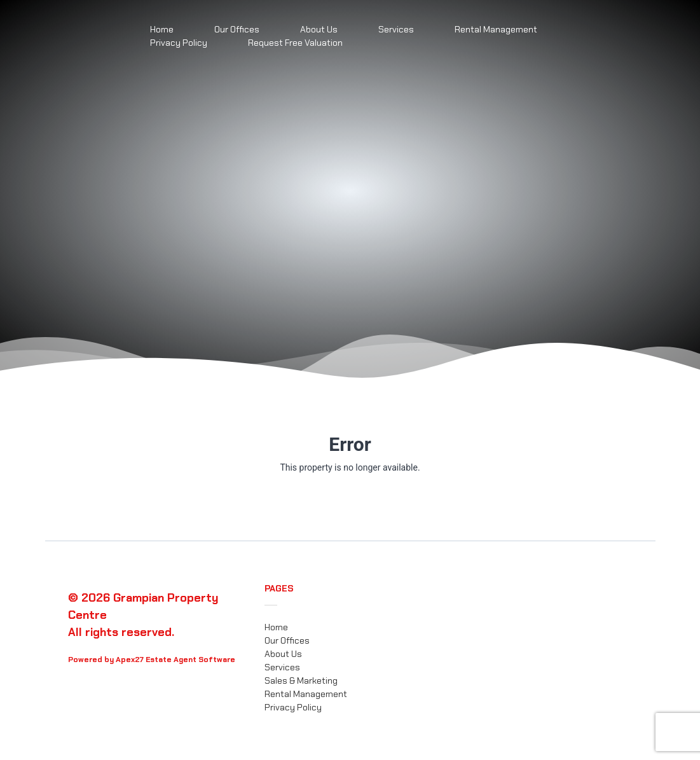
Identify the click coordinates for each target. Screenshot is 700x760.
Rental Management (496, 29)
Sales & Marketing (301, 681)
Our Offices (287, 640)
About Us (283, 654)
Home (276, 627)
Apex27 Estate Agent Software (175, 660)
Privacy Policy (179, 43)
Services (396, 29)
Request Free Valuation (295, 43)
